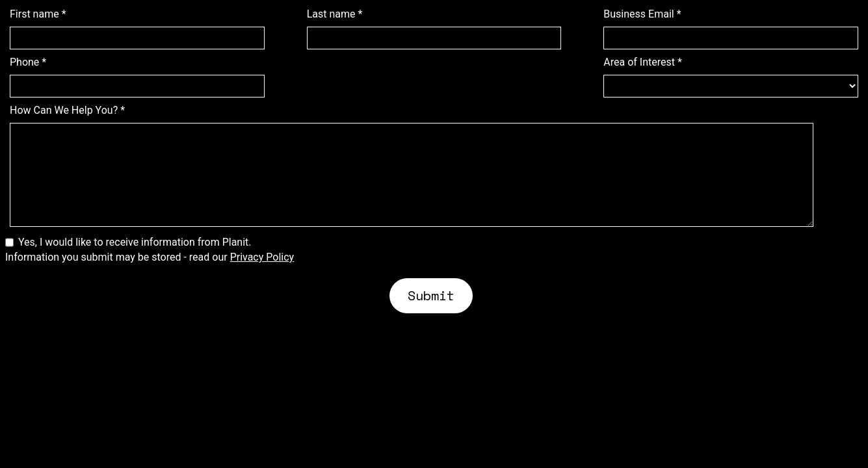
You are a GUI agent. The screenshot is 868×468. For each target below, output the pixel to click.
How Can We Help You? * (67, 110)
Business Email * (642, 14)
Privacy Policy (262, 257)
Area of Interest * (643, 62)
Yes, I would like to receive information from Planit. (135, 242)
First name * (38, 14)
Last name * (335, 14)
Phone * (28, 62)
